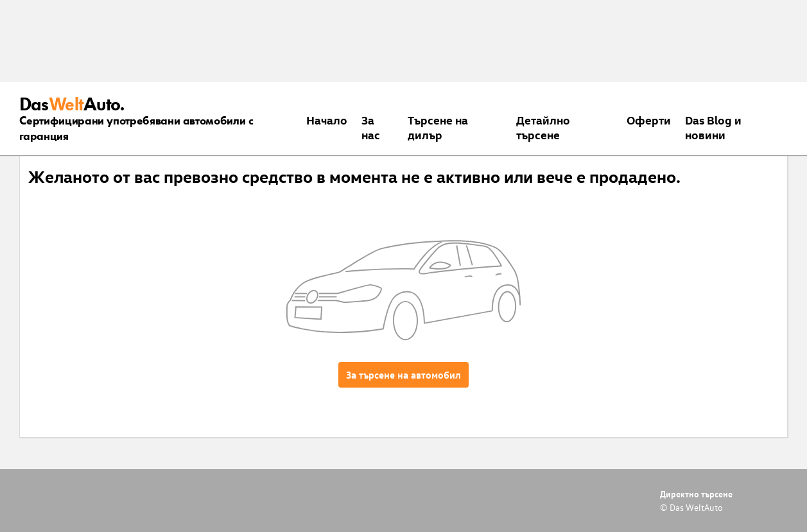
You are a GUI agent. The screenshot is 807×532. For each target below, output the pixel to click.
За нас (371, 127)
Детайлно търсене (543, 127)
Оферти (649, 120)
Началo (327, 120)
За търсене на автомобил (403, 375)
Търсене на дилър (438, 127)
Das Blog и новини (713, 127)
